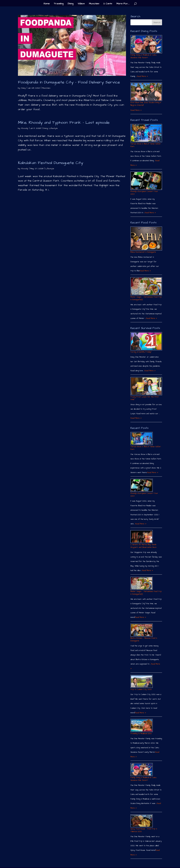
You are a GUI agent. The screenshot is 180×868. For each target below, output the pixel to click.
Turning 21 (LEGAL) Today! (141, 352)
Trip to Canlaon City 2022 (141, 689)
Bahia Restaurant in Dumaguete (143, 252)
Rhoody (25, 128)
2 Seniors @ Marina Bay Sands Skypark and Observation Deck (144, 546)
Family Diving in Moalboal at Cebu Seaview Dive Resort (143, 56)
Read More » (142, 76)
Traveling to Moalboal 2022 (141, 734)
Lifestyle (53, 128)
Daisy (24, 88)
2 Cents (108, 4)
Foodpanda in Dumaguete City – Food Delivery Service (69, 82)
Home (47, 4)
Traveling (59, 4)
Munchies (94, 4)
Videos (81, 4)
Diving (70, 4)
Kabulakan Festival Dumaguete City (51, 163)
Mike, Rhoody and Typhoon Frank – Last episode (64, 122)
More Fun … (123, 4)
